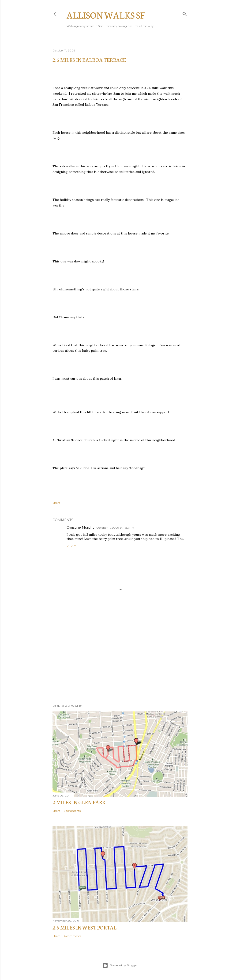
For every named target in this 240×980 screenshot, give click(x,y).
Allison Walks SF (106, 15)
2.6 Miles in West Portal (84, 927)
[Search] (185, 13)
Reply (71, 546)
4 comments (72, 936)
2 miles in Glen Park (79, 802)
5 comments (72, 811)
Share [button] (56, 503)
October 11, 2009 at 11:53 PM (115, 528)
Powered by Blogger (120, 965)
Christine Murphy (81, 527)
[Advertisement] (120, 659)
